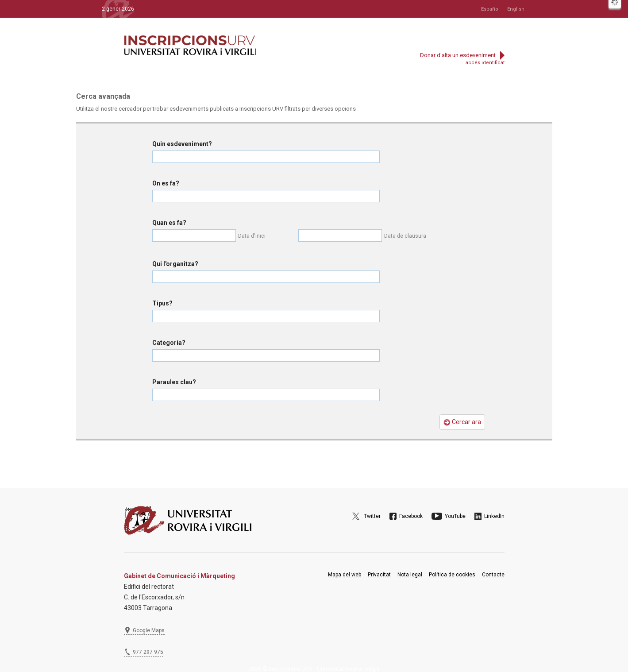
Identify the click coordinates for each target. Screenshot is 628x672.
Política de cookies (452, 575)
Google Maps (149, 630)
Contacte (493, 575)
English (516, 9)
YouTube (455, 516)
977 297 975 (148, 652)
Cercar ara (462, 422)
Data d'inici (252, 236)
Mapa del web (345, 575)
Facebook (411, 516)
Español (490, 9)
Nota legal (410, 575)
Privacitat (379, 575)
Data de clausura (405, 236)
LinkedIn (494, 516)
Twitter (372, 516)
